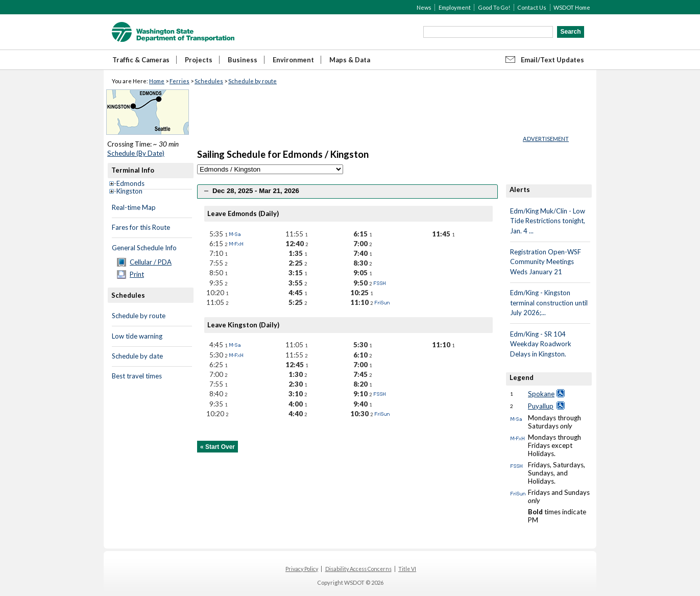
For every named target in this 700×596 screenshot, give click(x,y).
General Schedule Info (144, 248)
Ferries (179, 81)
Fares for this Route (141, 227)
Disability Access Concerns (358, 569)
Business (243, 60)
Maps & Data (350, 60)
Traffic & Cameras (141, 60)
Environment (293, 60)
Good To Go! (494, 7)
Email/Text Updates (552, 60)
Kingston (129, 191)
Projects (199, 60)
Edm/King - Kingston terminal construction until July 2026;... (549, 303)
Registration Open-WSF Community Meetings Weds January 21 (546, 262)
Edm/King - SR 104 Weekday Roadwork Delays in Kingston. (541, 344)
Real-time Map (134, 207)
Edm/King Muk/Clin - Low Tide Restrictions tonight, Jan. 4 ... (548, 221)
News (424, 7)
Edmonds (130, 183)
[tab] (347, 191)
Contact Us (532, 7)
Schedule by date (137, 356)
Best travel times (137, 376)
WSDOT (173, 32)
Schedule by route (252, 81)
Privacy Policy (302, 569)
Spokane (541, 394)
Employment (455, 7)
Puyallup (541, 406)
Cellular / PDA (151, 262)
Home (157, 81)
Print (137, 274)
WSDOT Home (572, 7)
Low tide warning (137, 336)
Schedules (209, 81)
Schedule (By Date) (136, 153)
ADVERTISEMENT (546, 139)
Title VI (407, 569)
